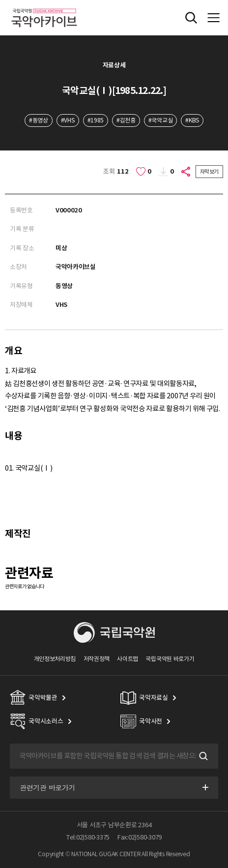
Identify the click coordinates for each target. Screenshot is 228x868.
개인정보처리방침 (55, 659)
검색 (202, 756)
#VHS (68, 120)
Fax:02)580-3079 (140, 837)
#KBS (192, 120)
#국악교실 (160, 120)
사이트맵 (128, 659)
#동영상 (39, 120)
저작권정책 (97, 659)
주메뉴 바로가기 (0, 0)
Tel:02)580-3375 (88, 837)
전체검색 (191, 18)
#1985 (96, 120)
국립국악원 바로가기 (170, 659)
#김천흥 (126, 120)
